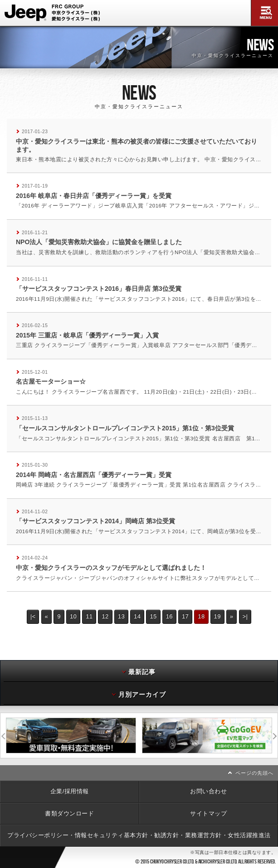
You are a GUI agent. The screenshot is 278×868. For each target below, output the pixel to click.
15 (153, 616)
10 (73, 616)
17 (185, 616)
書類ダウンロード (69, 813)
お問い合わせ (208, 791)
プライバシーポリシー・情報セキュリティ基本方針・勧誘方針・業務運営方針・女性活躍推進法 (139, 835)
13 (121, 616)
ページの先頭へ (254, 773)
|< (33, 616)
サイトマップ (208, 813)
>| (245, 616)
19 (217, 616)
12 (105, 616)
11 (89, 616)
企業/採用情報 (70, 791)
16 (169, 616)
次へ (275, 735)
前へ (3, 735)
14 (137, 616)
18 (201, 616)
